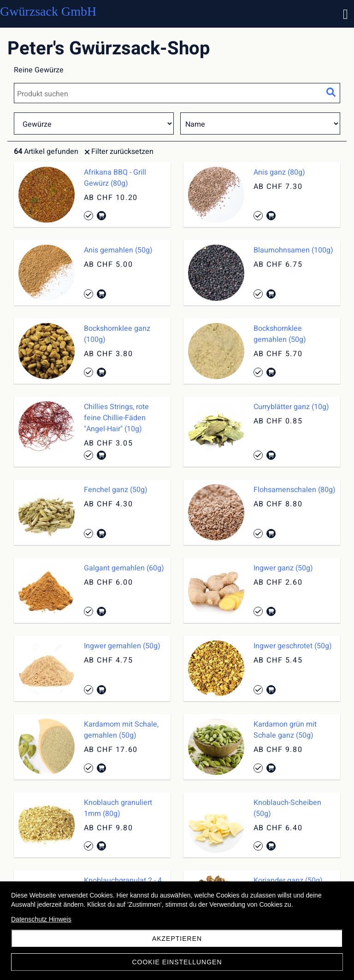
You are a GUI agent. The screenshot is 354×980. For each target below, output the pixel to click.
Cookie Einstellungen (177, 962)
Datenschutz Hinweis (41, 919)
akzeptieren (177, 939)
